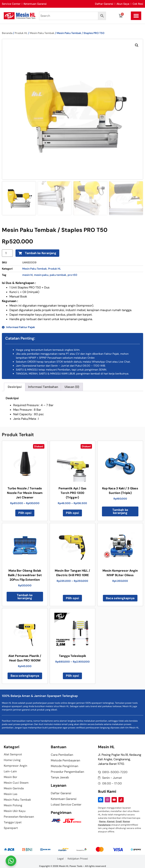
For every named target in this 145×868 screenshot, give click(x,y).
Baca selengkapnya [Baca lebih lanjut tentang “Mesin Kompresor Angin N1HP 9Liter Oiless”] (120, 598)
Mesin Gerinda (14, 788)
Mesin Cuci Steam (16, 783)
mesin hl (27, 275)
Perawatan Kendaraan (19, 817)
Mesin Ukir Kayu (15, 811)
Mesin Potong (13, 805)
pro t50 (72, 275)
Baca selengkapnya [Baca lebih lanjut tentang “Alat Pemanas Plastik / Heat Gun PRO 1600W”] (25, 676)
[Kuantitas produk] (7, 253)
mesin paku (41, 275)
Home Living (13, 760)
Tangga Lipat (13, 822)
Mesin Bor (11, 777)
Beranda (7, 33)
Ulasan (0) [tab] (72, 387)
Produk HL (21, 33)
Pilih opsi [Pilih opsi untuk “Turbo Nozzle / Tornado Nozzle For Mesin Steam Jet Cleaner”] (25, 513)
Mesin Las (11, 794)
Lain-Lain (10, 771)
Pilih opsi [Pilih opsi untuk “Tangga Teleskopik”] (72, 676)
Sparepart (11, 828)
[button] (136, 16)
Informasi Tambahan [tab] (43, 387)
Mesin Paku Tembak (42, 33)
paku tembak (58, 275)
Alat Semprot (13, 754)
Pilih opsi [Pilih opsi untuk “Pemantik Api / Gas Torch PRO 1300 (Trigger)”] (72, 513)
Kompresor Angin (16, 766)
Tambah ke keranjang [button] (120, 511)
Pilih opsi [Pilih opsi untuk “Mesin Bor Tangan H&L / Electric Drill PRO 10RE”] (72, 598)
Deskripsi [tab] (15, 387)
